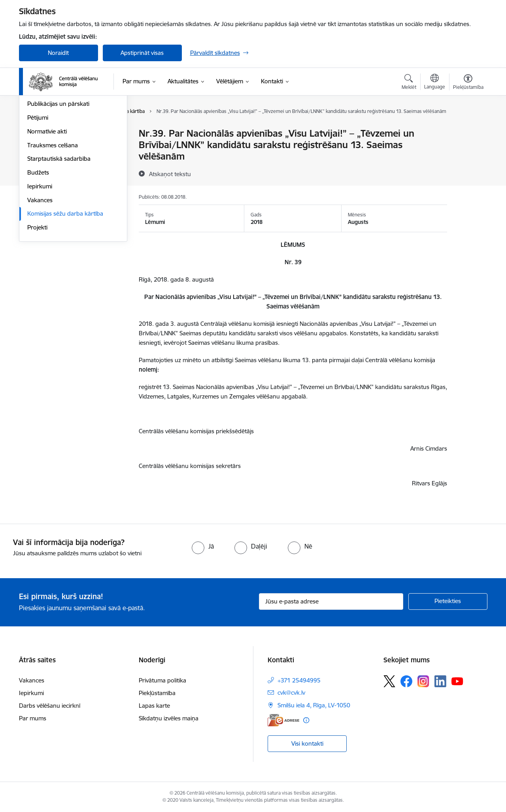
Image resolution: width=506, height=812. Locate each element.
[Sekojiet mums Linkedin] (440, 681)
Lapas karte (154, 706)
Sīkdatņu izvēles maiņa (169, 718)
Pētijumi (38, 202)
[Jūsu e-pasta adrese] (331, 601)
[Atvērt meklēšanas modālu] (409, 83)
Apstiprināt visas (142, 53)
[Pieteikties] (448, 601)
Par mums (33, 718)
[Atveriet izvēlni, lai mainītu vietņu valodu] (435, 83)
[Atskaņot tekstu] (170, 174)
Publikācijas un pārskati (58, 189)
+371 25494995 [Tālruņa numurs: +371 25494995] (299, 680)
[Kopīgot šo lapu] (468, 150)
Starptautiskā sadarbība (59, 244)
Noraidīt (58, 53)
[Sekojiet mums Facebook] (406, 681)
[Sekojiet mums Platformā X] (389, 681)
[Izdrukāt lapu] (468, 130)
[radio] (203, 546)
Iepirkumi (40, 271)
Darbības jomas (48, 148)
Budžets (38, 257)
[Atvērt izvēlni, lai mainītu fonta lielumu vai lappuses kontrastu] (468, 83)
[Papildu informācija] (306, 720)
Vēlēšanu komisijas (52, 175)
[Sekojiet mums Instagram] (423, 681)
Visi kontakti (307, 743)
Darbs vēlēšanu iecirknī (50, 706)
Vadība (36, 134)
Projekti (37, 312)
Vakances (40, 285)
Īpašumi (38, 161)
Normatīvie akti (47, 216)
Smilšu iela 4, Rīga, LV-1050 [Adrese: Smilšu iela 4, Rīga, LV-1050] (314, 705)
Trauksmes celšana (53, 230)
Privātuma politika (162, 680)
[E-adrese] (283, 720)
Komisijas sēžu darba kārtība (65, 299)
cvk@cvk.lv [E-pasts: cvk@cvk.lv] (291, 693)
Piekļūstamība (157, 693)
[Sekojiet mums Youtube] (457, 681)
